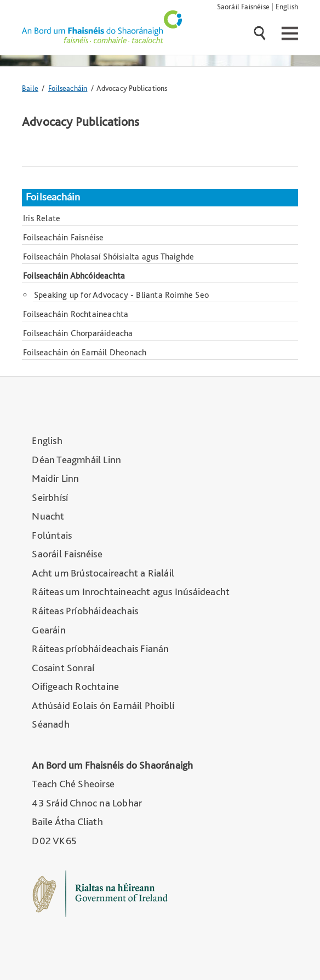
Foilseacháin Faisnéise (63, 237)
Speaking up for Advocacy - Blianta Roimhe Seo (121, 295)
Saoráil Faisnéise (243, 6)
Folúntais (52, 535)
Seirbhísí (50, 497)
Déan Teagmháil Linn (76, 460)
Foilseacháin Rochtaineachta (76, 314)
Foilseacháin (68, 88)
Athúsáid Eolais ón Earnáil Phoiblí (103, 705)
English (287, 6)
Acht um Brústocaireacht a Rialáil (103, 573)
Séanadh (50, 724)
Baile (30, 88)
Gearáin (48, 630)
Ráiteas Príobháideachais (85, 611)
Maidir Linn (55, 478)
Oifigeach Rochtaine (75, 686)
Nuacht (48, 516)
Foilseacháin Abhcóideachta (74, 276)
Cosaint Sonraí (63, 668)
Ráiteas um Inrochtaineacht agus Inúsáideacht (131, 592)
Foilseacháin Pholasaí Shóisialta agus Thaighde (108, 256)
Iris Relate (42, 218)
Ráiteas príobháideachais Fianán (100, 648)
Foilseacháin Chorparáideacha (78, 333)
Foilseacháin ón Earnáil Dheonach (85, 352)
